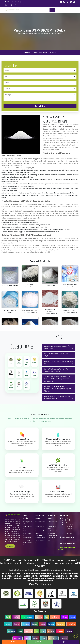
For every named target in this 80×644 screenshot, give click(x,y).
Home (27, 52)
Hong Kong (18, 638)
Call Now (14, 642)
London (8, 624)
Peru (36, 631)
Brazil (20, 631)
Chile (43, 631)
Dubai (8, 617)
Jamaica (51, 624)
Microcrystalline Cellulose (10, 312)
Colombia (11, 631)
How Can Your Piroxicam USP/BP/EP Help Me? (58, 363)
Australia (60, 631)
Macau (65, 617)
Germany (51, 631)
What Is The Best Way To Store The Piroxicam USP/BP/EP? (56, 370)
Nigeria (36, 638)
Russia (35, 624)
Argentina (28, 631)
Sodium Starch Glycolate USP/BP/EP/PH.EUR (50, 312)
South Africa (53, 638)
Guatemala (61, 624)
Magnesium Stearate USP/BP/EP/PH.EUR (70, 312)
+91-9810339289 (12, 2)
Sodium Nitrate (50, 286)
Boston (17, 624)
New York (16, 617)
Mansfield (26, 624)
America (39, 617)
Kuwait (72, 617)
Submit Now (40, 106)
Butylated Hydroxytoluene (30, 286)
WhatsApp (40, 642)
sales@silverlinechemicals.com (17, 5)
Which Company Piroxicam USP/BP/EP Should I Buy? (57, 347)
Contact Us (27, 538)
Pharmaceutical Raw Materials (70, 286)
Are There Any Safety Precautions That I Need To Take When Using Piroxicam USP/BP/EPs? (58, 379)
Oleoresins (39, 535)
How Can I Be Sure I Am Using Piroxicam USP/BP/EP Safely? (58, 398)
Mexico (42, 624)
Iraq (46, 617)
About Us (10, 546)
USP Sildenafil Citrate (10, 286)
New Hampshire (28, 617)
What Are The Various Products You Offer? (56, 355)
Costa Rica (71, 624)
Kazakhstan (55, 617)
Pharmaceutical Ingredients (40, 540)
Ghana (43, 638)
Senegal (27, 638)
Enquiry (66, 642)
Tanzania (64, 638)
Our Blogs (27, 540)
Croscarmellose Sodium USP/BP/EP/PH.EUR (30, 312)
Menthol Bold (52, 535)
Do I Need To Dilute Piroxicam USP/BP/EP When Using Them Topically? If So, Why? (58, 389)
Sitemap (27, 531)
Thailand (69, 631)
